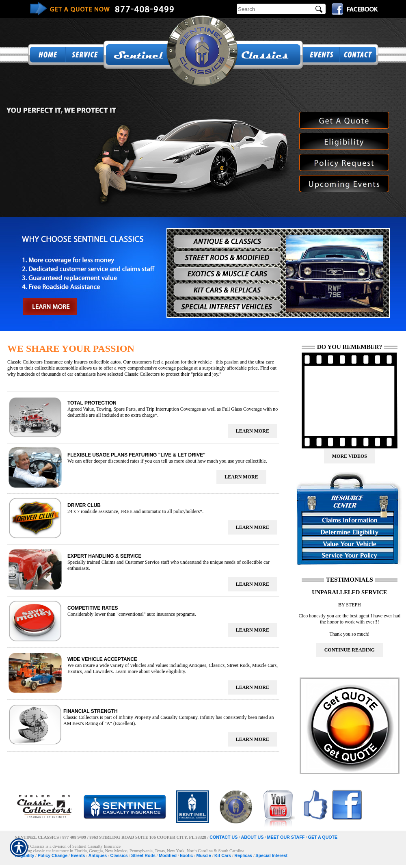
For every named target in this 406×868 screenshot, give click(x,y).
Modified (168, 855)
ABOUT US (253, 837)
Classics (119, 855)
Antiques (98, 855)
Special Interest (271, 855)
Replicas (243, 855)
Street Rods (143, 855)
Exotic (186, 855)
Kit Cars (223, 855)
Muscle (204, 855)
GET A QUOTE (323, 837)
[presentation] (253, 431)
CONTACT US (224, 837)
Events (78, 855)
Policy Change (53, 855)
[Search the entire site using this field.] (275, 9)
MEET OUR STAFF (286, 837)
